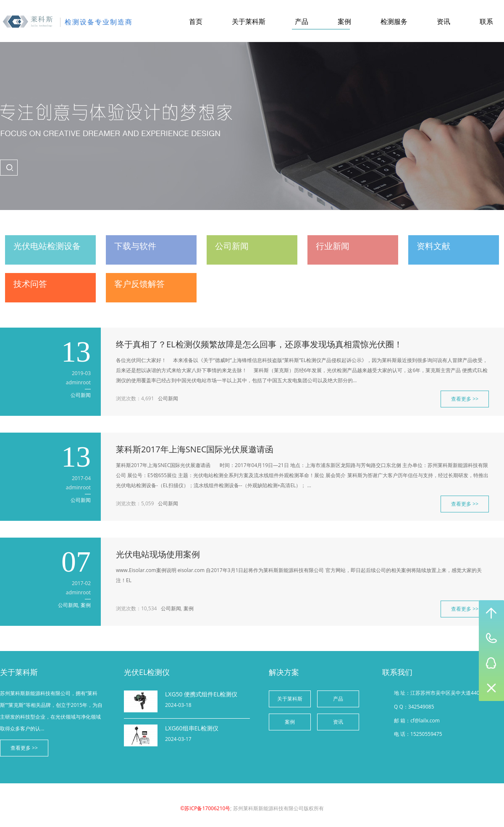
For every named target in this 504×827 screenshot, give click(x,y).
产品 (302, 21)
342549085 (421, 707)
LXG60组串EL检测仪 (192, 728)
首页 (196, 21)
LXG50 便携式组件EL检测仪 (201, 694)
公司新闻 (81, 395)
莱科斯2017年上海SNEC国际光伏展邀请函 (195, 449)
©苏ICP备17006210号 (205, 808)
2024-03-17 (178, 739)
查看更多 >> (465, 399)
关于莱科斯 (249, 21)
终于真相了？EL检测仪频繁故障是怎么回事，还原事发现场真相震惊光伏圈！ (259, 344)
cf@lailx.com (425, 721)
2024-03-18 (178, 705)
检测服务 (394, 21)
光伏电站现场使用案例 (158, 554)
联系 (486, 21)
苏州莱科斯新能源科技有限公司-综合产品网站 (28, 22)
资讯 (444, 21)
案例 (344, 21)
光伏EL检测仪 (147, 672)
